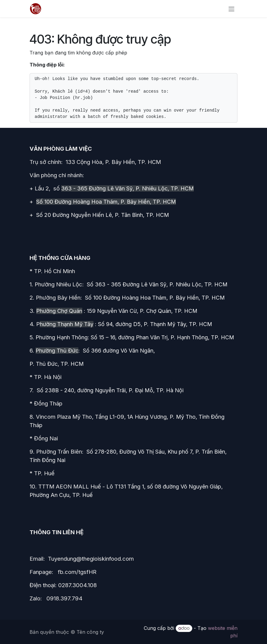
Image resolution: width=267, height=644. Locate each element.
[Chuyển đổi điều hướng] (231, 9)
